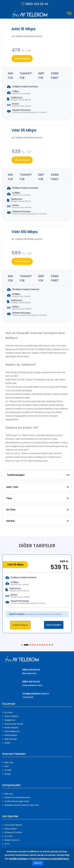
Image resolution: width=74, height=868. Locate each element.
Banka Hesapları (11, 728)
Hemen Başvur (22, 59)
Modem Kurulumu (12, 840)
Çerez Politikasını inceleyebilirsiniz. (50, 859)
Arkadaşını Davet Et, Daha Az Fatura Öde (22, 805)
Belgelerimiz (10, 720)
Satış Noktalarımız (12, 731)
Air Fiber (11, 510)
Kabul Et (38, 863)
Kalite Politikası (11, 735)
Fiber (9, 498)
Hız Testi (8, 836)
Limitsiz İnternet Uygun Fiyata (17, 801)
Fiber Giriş (9, 794)
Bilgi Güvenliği (11, 739)
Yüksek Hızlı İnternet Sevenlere (17, 797)
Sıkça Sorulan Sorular (14, 724)
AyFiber (11, 521)
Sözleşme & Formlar (13, 832)
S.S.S (7, 844)
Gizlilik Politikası (18, 859)
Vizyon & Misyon (11, 716)
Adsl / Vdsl (12, 487)
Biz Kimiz (9, 712)
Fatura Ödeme (11, 829)
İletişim (7, 743)
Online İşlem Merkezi (13, 825)
